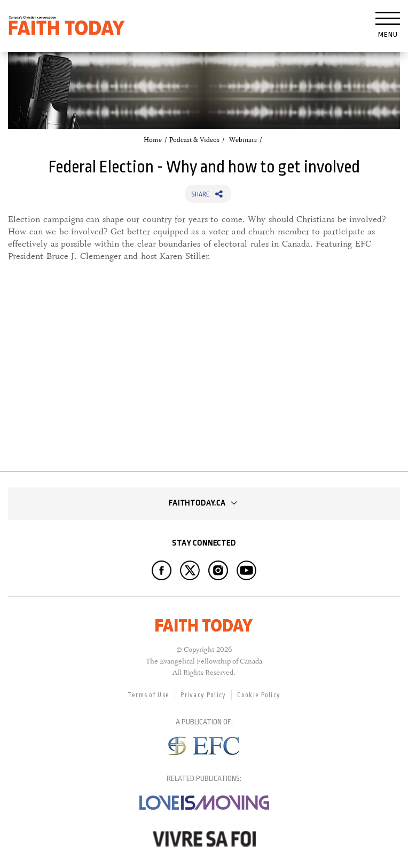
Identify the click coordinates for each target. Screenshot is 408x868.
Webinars (243, 140)
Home (153, 140)
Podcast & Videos (194, 140)
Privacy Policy (203, 695)
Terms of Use (149, 695)
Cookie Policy (259, 695)
